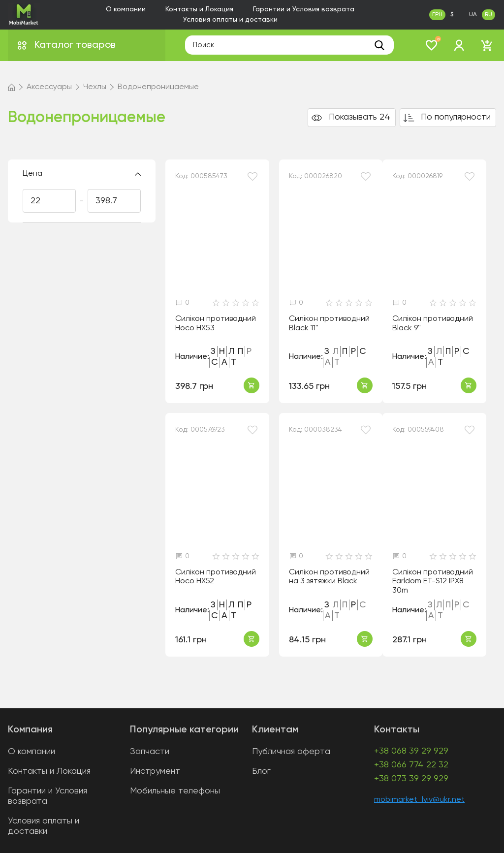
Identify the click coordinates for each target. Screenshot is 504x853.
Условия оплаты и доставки (230, 20)
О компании (126, 9)
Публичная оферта (291, 752)
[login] (459, 45)
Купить (252, 385)
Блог (261, 771)
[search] (379, 45)
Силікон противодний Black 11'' (329, 324)
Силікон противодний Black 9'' (433, 324)
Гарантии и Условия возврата (304, 9)
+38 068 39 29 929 (411, 751)
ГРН (437, 15)
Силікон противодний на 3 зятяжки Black (329, 577)
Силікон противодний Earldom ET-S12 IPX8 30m (433, 582)
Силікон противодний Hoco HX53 (216, 324)
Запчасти (150, 752)
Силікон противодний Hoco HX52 (216, 577)
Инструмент (155, 771)
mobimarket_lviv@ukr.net (419, 800)
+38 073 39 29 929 (411, 779)
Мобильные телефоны (175, 791)
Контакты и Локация (199, 9)
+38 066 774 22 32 (411, 765)
